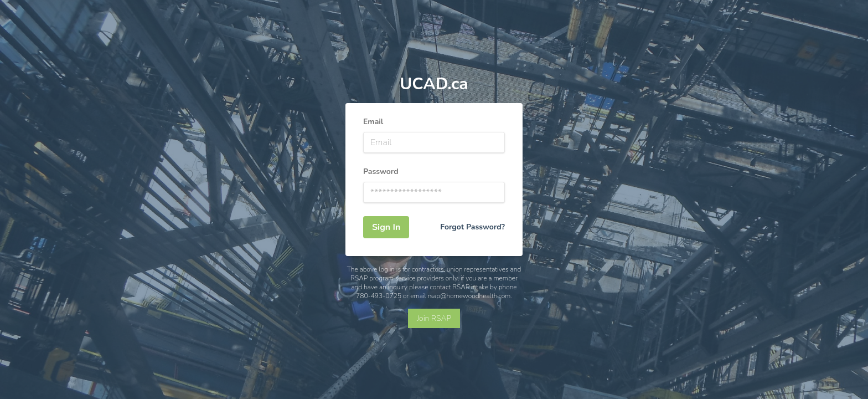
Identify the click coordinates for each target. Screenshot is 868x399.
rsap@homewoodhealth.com (469, 296)
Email (373, 122)
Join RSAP (434, 318)
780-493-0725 (379, 296)
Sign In (386, 227)
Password (381, 172)
